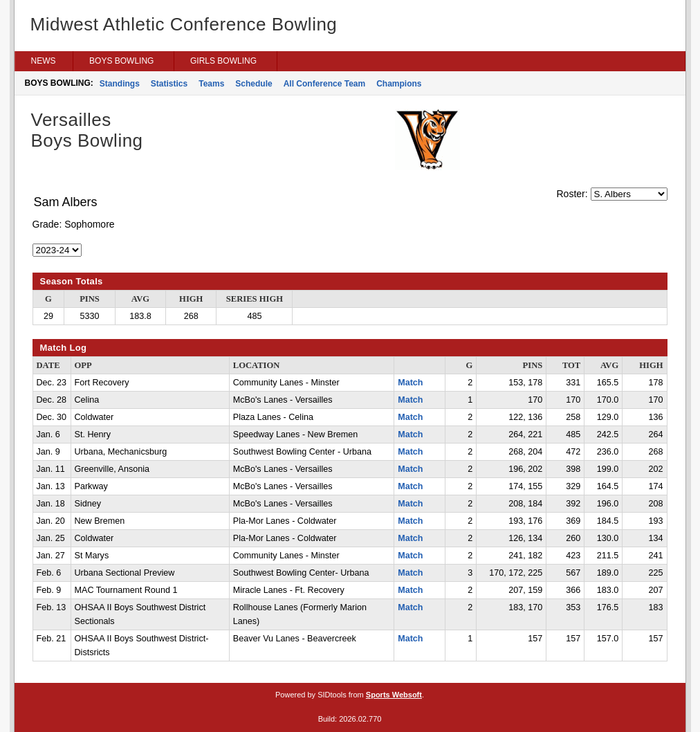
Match (410, 383)
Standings (120, 84)
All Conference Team (324, 84)
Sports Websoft (394, 695)
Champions (399, 84)
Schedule (254, 84)
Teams (211, 84)
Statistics (169, 84)
